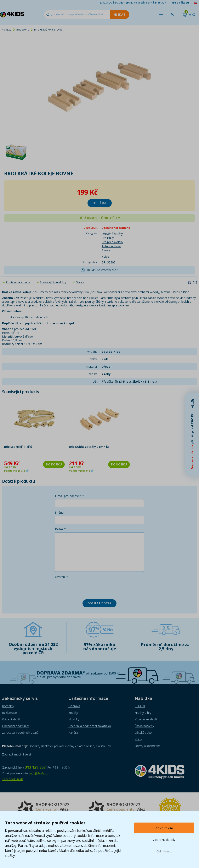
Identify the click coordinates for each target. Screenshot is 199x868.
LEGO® (140, 706)
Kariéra (73, 733)
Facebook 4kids (13, 779)
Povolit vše (164, 828)
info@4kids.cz (39, 773)
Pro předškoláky (112, 242)
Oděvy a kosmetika (148, 746)
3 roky (106, 250)
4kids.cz (7, 30)
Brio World (23, 30)
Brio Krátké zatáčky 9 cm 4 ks (89, 447)
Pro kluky (108, 238)
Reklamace (9, 713)
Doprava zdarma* (61, 673)
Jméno (59, 512)
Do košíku (54, 464)
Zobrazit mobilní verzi (16, 754)
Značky (73, 713)
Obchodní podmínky (15, 726)
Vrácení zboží (11, 719)
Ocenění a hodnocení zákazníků (90, 726)
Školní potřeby (144, 726)
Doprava (74, 706)
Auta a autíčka (111, 246)
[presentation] (86, 588)
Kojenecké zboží (146, 719)
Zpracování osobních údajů (20, 733)
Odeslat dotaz (99, 603)
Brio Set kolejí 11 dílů (18, 447)
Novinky (74, 719)
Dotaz (80, 282)
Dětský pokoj (144, 733)
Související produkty (53, 282)
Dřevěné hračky (112, 234)
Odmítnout (164, 851)
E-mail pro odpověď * (69, 496)
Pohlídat (100, 203)
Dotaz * (60, 529)
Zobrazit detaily (164, 840)
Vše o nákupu (180, 3)
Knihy (138, 739)
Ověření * (61, 577)
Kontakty (8, 706)
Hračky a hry (143, 713)
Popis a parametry (18, 282)
